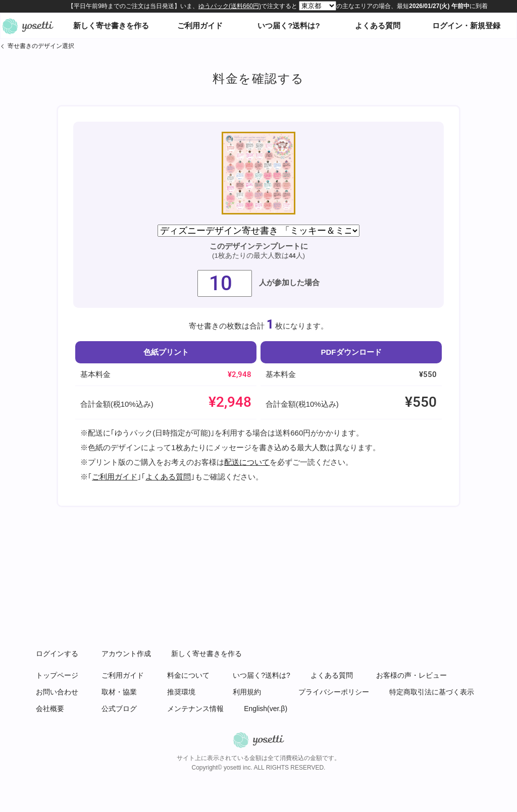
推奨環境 (181, 692)
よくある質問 (378, 25)
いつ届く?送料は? (289, 25)
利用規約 (247, 692)
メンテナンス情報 (195, 709)
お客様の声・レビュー (411, 675)
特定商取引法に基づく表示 (432, 692)
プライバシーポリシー (334, 692)
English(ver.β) (266, 709)
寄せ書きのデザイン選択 (41, 46)
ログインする (57, 654)
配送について (247, 462)
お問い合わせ (57, 692)
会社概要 (50, 709)
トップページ (57, 675)
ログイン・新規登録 (466, 25)
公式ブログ (119, 709)
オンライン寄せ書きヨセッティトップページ (28, 26)
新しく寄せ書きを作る (111, 25)
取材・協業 (119, 692)
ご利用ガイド (200, 25)
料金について (188, 675)
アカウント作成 (126, 654)
